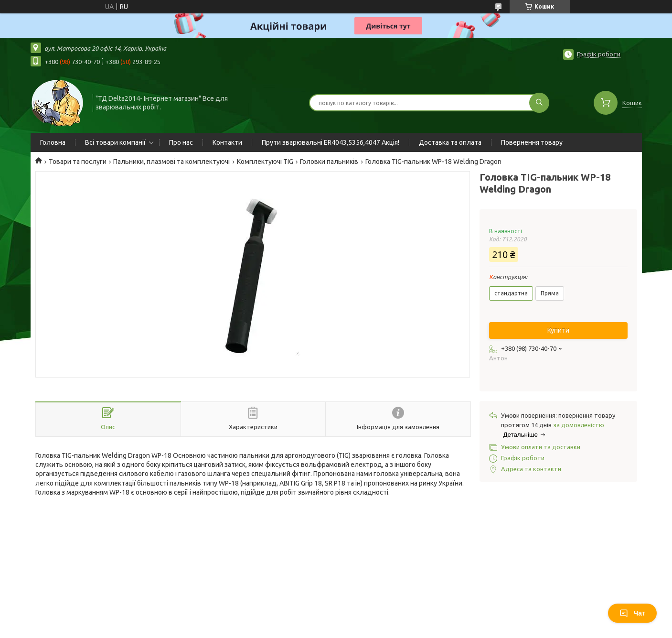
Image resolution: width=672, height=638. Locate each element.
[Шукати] (539, 103)
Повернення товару (532, 142)
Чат (632, 613)
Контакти (227, 142)
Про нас (181, 142)
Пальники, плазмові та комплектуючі (171, 162)
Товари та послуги (78, 162)
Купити (558, 330)
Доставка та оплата (450, 142)
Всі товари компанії (115, 142)
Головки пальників (329, 162)
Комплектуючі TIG (265, 162)
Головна (53, 142)
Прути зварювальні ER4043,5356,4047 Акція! (331, 142)
